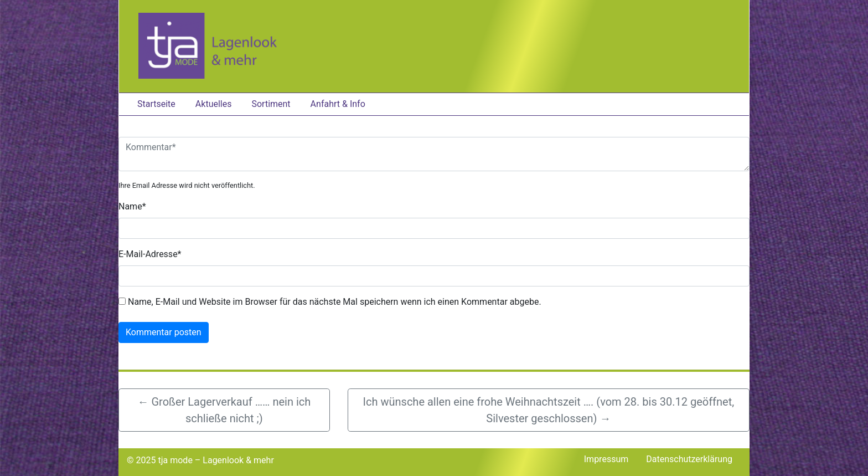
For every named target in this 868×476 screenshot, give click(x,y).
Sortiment (271, 104)
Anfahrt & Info (338, 104)
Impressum (606, 459)
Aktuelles (214, 104)
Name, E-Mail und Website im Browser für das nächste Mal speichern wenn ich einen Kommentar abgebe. (335, 302)
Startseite (156, 104)
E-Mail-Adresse (150, 254)
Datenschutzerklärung (689, 459)
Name (132, 206)
